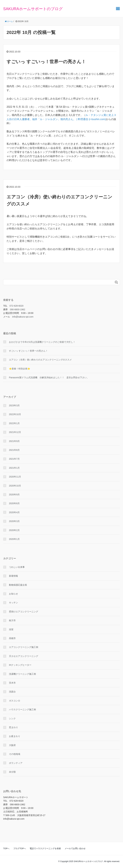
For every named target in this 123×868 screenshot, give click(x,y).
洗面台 (12, 692)
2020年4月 (14, 512)
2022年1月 (14, 423)
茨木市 (12, 683)
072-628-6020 (16, 306)
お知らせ (13, 594)
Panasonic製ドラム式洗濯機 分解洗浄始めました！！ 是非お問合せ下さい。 (49, 377)
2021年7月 (14, 459)
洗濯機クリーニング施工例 (22, 674)
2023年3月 (14, 405)
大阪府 (12, 745)
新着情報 (13, 576)
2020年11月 (15, 477)
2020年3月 (14, 521)
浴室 (11, 629)
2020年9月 (14, 495)
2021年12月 (15, 432)
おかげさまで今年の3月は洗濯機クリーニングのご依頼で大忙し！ (42, 342)
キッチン (13, 603)
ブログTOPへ (20, 848)
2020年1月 (14, 539)
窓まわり (13, 727)
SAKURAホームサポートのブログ (33, 9)
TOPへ (6, 848)
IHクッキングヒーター (20, 665)
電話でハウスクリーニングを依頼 (45, 848)
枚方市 (12, 620)
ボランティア (16, 763)
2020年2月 (14, 530)
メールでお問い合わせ (75, 848)
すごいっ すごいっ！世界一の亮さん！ (46, 62)
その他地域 (15, 754)
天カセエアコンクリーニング (24, 656)
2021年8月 (14, 450)
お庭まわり (15, 736)
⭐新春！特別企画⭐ (20, 369)
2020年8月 (14, 503)
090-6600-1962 (18, 309)
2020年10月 (15, 486)
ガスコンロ (15, 701)
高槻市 (12, 638)
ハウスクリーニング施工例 (22, 709)
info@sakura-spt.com (23, 317)
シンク (12, 718)
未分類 (12, 772)
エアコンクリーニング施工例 (24, 647)
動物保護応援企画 (18, 585)
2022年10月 (15, 414)
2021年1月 (14, 468)
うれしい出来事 (17, 567)
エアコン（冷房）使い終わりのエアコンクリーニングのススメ (40, 360)
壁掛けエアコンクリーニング (24, 612)
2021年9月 (14, 441)
